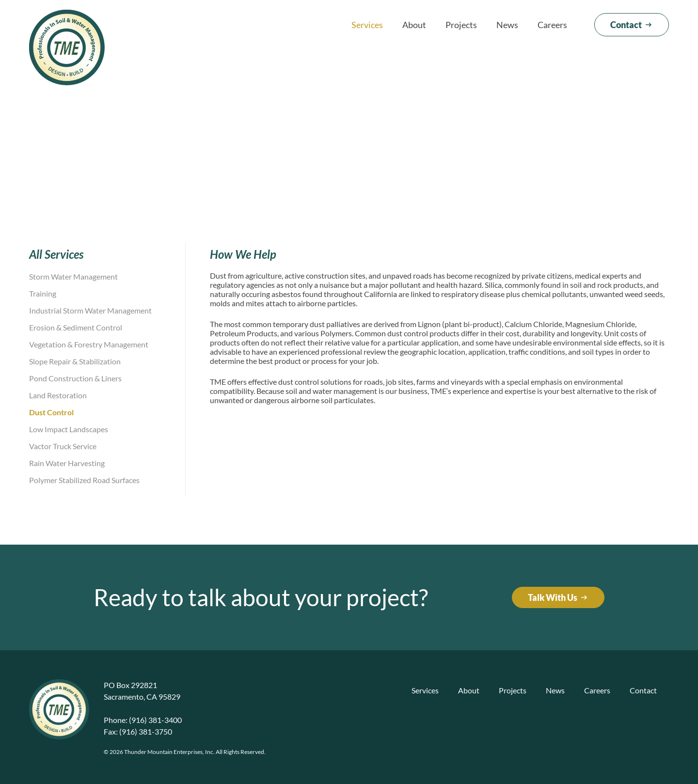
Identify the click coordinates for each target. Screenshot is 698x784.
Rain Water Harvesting (67, 463)
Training (43, 293)
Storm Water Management (73, 276)
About (414, 25)
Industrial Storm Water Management (90, 310)
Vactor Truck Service (63, 446)
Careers (552, 25)
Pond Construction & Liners (75, 378)
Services (367, 25)
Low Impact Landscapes (69, 429)
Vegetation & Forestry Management (89, 344)
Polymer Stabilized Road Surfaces (84, 480)
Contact (643, 690)
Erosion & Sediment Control (76, 327)
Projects (461, 25)
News (507, 25)
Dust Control (51, 412)
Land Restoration (58, 395)
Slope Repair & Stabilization (75, 361)
